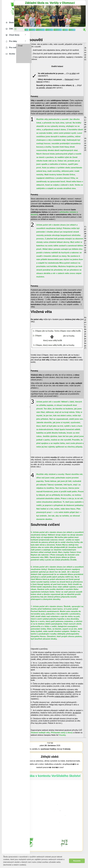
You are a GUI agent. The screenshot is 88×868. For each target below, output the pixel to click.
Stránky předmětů (52, 25)
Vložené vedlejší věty (56, 731)
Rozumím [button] (77, 861)
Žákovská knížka (69, 25)
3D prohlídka (58, 28)
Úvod (36, 44)
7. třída (37, 51)
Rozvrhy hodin (61, 25)
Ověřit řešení (73, 65)
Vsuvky (79, 733)
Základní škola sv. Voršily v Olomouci (58, 3)
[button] (27, 865)
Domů (38, 25)
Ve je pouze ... (68, 72)
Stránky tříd (44, 25)
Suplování (77, 25)
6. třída (37, 48)
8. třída (37, 55)
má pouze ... (67, 78)
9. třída (37, 59)
